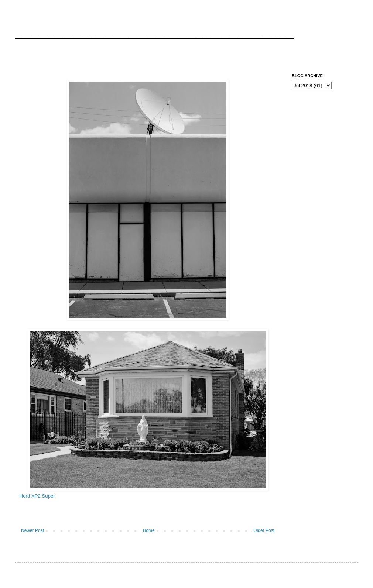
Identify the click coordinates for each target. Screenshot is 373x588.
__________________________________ (154, 31)
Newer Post (32, 530)
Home (149, 530)
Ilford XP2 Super (37, 496)
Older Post (264, 530)
